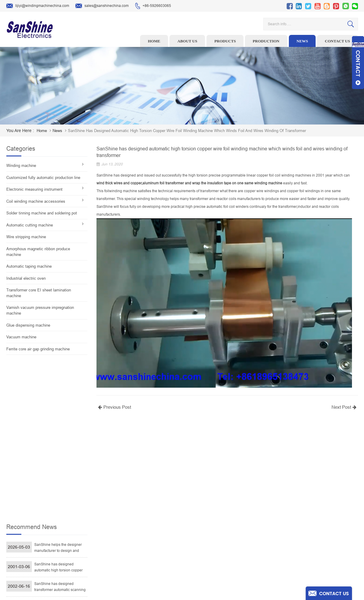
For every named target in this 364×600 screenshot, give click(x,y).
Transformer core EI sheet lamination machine (39, 293)
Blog (215, 537)
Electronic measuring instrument (34, 189)
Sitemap (218, 546)
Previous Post (114, 407)
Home (154, 41)
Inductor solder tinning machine (148, 546)
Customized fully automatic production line (43, 178)
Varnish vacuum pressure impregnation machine (40, 310)
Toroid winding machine (141, 491)
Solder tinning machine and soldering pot (42, 213)
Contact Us (220, 528)
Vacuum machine (21, 337)
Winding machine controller (144, 518)
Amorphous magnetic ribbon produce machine (38, 252)
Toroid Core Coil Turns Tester (145, 528)
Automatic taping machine (29, 266)
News (302, 41)
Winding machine (21, 166)
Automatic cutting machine (30, 225)
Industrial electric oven (26, 278)
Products (225, 41)
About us (187, 41)
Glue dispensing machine (28, 325)
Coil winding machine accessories (36, 201)
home (42, 131)
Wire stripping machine (26, 237)
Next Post (345, 407)
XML (215, 556)
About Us (219, 509)
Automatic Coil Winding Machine (148, 537)
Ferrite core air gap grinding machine (38, 349)
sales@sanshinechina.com (102, 6)
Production (266, 41)
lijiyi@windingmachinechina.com (38, 6)
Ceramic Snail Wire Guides (144, 509)
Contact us (338, 41)
